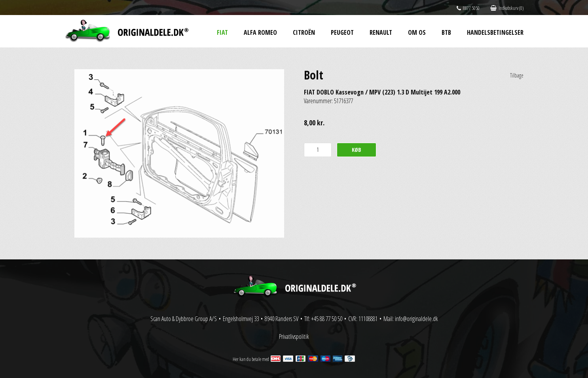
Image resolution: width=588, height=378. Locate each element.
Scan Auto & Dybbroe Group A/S (184, 319)
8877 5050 (468, 8)
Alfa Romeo (260, 32)
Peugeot (342, 32)
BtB (446, 32)
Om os (417, 32)
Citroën (304, 32)
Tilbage (517, 75)
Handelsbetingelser (495, 32)
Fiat (222, 32)
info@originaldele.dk (416, 319)
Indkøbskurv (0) (507, 8)
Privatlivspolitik (294, 336)
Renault (381, 32)
